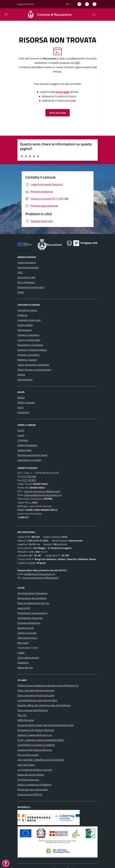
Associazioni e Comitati (29, 460)
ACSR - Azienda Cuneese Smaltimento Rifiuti (41, 740)
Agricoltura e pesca (27, 310)
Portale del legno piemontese (33, 789)
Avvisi (20, 407)
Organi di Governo (27, 262)
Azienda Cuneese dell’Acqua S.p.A (35, 735)
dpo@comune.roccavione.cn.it (40, 574)
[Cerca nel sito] (94, 15)
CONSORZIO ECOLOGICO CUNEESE (36, 745)
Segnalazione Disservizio (30, 618)
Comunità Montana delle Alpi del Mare (37, 700)
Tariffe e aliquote (26, 402)
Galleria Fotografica (27, 445)
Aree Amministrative (28, 267)
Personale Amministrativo (31, 287)
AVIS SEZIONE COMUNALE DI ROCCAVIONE (41, 760)
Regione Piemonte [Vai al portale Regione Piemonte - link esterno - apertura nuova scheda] (26, 4)
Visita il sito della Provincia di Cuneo (36, 695)
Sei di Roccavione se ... (29, 780)
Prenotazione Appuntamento (32, 613)
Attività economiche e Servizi (32, 455)
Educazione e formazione (30, 345)
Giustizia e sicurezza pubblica (32, 350)
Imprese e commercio (28, 355)
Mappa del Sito (25, 667)
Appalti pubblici (25, 325)
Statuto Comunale (27, 633)
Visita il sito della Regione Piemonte (36, 690)
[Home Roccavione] (48, 15)
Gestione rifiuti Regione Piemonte (35, 750)
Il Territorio (23, 440)
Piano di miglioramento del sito (33, 603)
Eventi (21, 430)
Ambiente (22, 315)
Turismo (21, 375)
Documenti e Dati (26, 277)
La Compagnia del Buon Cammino (35, 770)
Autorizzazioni (25, 330)
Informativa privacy (27, 638)
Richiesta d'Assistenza (29, 623)
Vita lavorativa (25, 379)
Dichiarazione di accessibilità (32, 598)
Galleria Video (24, 450)
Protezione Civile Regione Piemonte (36, 730)
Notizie (21, 397)
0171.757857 (29, 480)
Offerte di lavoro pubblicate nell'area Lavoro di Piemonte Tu (48, 685)
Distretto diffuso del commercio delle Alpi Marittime (44, 705)
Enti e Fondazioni (26, 282)
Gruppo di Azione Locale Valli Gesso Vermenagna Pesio (46, 725)
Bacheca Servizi (26, 628)
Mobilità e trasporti (27, 360)
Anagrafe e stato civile (29, 320)
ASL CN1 (22, 715)
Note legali (23, 643)
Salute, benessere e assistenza (33, 365)
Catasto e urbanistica (28, 335)
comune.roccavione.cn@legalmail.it (42, 491)
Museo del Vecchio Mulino (31, 775)
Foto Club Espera (26, 765)
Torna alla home (58, 113)
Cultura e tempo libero (29, 340)
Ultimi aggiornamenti (28, 658)
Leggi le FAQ (24, 608)
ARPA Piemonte (26, 720)
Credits (21, 653)
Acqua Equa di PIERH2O (30, 794)
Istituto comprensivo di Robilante (34, 785)
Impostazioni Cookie (28, 648)
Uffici (20, 272)
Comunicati (23, 412)
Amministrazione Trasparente (33, 593)
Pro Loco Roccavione (28, 755)
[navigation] (6, 14)
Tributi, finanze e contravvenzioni (34, 370)
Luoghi (21, 435)
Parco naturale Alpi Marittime (33, 710)
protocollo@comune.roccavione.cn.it (43, 495)
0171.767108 (29, 476)
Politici (21, 292)
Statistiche (23, 663)
